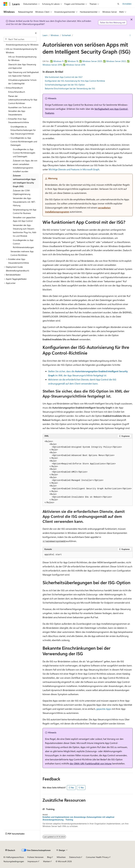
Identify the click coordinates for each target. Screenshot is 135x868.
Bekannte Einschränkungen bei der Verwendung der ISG (70, 88)
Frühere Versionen (35, 857)
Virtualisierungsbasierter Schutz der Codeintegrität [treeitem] (22, 82)
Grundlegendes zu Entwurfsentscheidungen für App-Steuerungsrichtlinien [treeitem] (23, 130)
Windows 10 (73, 61)
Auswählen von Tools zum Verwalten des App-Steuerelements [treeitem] (20, 111)
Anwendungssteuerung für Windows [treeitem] (22, 45)
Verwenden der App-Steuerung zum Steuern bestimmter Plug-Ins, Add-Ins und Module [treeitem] (25, 231)
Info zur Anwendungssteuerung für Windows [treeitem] (22, 58)
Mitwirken (61, 857)
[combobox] (20, 39)
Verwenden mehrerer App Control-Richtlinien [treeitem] (22, 253)
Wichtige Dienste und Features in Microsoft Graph (74, 169)
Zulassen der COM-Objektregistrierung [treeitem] (22, 192)
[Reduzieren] (36, 33)
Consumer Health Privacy (97, 857)
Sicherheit (66, 35)
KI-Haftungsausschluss (14, 857)
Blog (49, 857)
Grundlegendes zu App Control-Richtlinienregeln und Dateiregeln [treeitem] (24, 153)
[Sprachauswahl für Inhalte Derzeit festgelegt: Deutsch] (10, 850)
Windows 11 (58, 61)
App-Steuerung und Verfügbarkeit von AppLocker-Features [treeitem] (23, 74)
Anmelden (127, 4)
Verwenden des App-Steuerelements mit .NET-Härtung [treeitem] (24, 202)
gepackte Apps (104, 709)
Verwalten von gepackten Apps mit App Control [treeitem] (24, 219)
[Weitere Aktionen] (130, 35)
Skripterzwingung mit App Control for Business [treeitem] (25, 211)
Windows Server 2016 (76, 65)
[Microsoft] (5, 4)
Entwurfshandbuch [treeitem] (17, 92)
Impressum (32, 861)
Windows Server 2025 (92, 61)
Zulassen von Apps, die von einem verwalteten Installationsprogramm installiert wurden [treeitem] (25, 166)
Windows (55, 35)
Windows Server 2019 (52, 65)
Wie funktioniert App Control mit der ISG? (64, 77)
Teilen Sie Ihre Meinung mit (113, 22)
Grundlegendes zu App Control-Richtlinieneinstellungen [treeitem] (23, 244)
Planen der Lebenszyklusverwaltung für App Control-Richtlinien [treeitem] (23, 100)
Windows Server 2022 (116, 61)
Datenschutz (75, 857)
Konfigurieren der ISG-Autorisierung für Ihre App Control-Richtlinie (75, 81)
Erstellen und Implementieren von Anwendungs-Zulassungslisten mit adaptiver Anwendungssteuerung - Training (78, 818)
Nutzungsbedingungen (14, 861)
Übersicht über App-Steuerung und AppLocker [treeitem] (22, 66)
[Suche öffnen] (118, 4)
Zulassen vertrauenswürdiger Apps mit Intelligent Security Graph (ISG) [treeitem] (24, 181)
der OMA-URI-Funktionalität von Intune (91, 763)
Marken (47, 861)
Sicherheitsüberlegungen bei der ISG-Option (65, 85)
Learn (45, 35)
